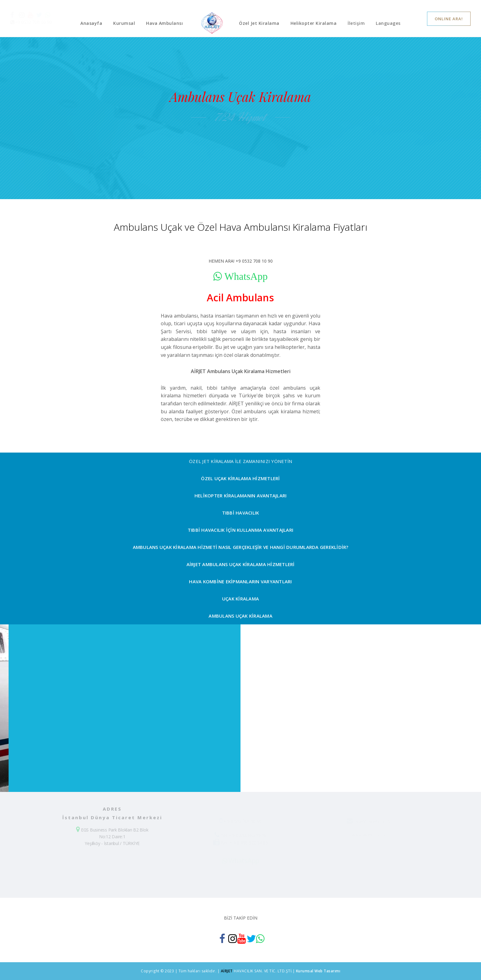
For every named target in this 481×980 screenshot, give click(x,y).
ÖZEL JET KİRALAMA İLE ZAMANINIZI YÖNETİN (240, 461)
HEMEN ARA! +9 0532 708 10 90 (241, 261)
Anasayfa (91, 23)
